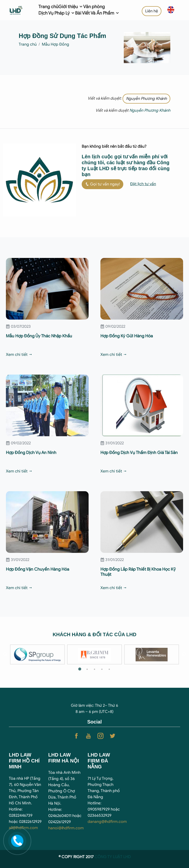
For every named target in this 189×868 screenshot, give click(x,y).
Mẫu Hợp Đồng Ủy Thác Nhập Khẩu (39, 336)
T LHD (125, 857)
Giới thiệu (71, 7)
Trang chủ (48, 7)
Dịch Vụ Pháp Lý (57, 13)
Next (184, 654)
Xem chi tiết (19, 355)
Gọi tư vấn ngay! (102, 184)
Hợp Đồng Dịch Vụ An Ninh (31, 453)
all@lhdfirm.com (23, 828)
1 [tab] (80, 669)
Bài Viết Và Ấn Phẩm (97, 13)
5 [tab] (109, 669)
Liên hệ (152, 11)
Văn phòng (94, 7)
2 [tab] (87, 669)
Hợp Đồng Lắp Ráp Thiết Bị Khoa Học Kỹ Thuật (138, 572)
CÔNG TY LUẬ (107, 857)
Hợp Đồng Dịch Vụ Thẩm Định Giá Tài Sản (139, 453)
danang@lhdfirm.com (107, 822)
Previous (5, 654)
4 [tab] (102, 669)
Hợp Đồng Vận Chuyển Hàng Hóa (38, 569)
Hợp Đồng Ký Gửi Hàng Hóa (127, 336)
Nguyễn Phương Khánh (146, 99)
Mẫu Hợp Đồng (55, 44)
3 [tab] (94, 669)
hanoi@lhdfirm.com (66, 828)
